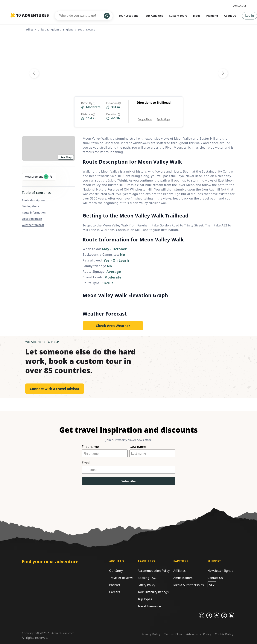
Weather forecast (33, 225)
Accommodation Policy (154, 571)
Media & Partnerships (188, 585)
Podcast (115, 585)
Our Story (116, 571)
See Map (66, 157)
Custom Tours (178, 16)
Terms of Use (173, 634)
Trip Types (145, 599)
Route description (33, 200)
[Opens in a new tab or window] (145, 115)
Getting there (31, 206)
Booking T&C (147, 578)
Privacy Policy (151, 634)
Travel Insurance (149, 606)
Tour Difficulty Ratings (153, 592)
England (68, 29)
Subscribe (129, 481)
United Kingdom (48, 29)
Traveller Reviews (121, 578)
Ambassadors (183, 578)
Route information (34, 213)
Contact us (239, 6)
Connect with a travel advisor (55, 389)
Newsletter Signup (220, 571)
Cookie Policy (224, 634)
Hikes (30, 29)
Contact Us (215, 578)
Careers (115, 592)
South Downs (86, 29)
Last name (138, 447)
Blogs (197, 16)
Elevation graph (32, 219)
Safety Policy (146, 585)
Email (86, 463)
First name (90, 447)
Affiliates (179, 571)
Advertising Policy (199, 634)
